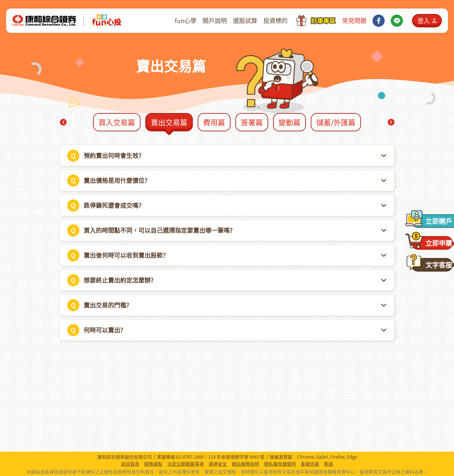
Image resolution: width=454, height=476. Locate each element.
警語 (328, 464)
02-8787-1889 (190, 457)
